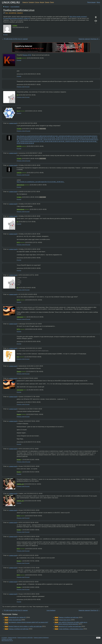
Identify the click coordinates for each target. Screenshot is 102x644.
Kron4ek (19, 58)
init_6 (18, 111)
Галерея (31, 2)
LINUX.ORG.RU (11, 2)
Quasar (19, 372)
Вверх (98, 638)
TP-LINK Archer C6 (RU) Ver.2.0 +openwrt (16, 39)
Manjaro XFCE (27, 55)
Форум (42, 2)
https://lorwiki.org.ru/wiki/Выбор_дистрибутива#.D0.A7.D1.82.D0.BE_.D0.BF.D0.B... (41, 182)
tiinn (18, 357)
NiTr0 (18, 242)
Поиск (52, 2)
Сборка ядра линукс (65, 620)
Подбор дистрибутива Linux (19, 10)
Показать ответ (21, 87)
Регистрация (91, 2)
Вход (98, 2)
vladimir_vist (20, 484)
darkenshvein (21, 185)
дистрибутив (12, 13)
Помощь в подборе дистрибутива (18, 629)
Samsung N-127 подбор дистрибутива (70, 626)
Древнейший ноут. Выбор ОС (17, 617)
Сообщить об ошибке (7, 639)
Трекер (47, 2)
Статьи (37, 2)
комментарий (13, 123)
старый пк (20, 13)
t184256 (19, 146)
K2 (18, 95)
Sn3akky (15, 26)
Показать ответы (21, 131)
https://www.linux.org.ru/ (7, 641)
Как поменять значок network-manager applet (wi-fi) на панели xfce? (28, 622)
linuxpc (19, 460)
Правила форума (12, 638)
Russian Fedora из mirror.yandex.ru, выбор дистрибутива (25, 626)
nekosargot (20, 317)
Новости (25, 2)
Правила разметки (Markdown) (41, 638)
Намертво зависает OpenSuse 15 (88, 39)
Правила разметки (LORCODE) (25, 638)
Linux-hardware (15, 7)
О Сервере (4, 638)
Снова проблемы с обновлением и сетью (71, 629)
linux (7, 13)
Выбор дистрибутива (15, 620)
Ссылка (5, 35)
